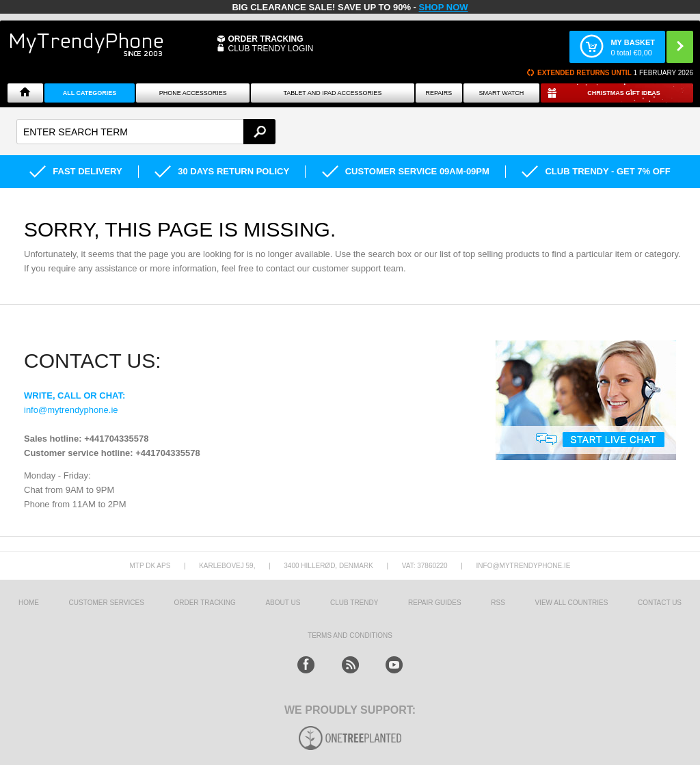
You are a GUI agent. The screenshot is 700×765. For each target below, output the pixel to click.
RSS (498, 603)
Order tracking (204, 603)
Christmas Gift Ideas (624, 93)
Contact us (660, 603)
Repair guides (435, 603)
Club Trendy (354, 603)
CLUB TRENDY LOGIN (270, 49)
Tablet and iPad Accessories (332, 93)
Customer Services (107, 603)
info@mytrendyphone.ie (71, 410)
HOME (29, 603)
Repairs (439, 93)
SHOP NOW (444, 7)
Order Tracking (265, 39)
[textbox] (146, 132)
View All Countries (571, 603)
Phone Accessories (193, 93)
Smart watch (502, 93)
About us (283, 603)
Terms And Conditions (350, 635)
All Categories (90, 93)
